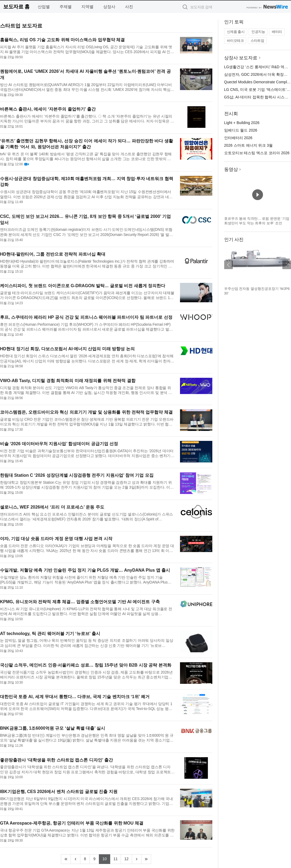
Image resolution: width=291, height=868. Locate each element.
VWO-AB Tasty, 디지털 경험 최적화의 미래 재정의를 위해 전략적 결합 (68, 381)
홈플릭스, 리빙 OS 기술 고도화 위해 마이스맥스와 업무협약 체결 (62, 40)
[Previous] (75, 859)
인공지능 (258, 32)
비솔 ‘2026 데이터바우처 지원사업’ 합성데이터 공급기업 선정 (59, 444)
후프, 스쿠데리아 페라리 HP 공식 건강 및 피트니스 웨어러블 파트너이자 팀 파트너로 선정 (86, 317)
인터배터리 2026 (238, 138)
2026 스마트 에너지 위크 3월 (249, 145)
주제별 (66, 7)
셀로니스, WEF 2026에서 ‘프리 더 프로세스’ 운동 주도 (52, 507)
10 (106, 858)
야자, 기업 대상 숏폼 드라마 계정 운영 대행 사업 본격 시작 (56, 539)
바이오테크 (235, 41)
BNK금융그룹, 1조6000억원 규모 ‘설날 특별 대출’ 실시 (53, 728)
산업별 (44, 7)
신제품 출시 (236, 32)
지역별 (87, 7)
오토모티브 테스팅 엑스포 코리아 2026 (257, 153)
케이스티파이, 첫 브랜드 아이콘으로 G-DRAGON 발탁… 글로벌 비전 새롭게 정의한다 (83, 286)
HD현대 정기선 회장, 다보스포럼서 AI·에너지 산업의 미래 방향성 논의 (67, 349)
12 (128, 858)
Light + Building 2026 (242, 123)
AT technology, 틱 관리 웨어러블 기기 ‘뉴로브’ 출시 (50, 634)
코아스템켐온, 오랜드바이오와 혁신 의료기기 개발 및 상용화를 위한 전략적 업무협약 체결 (86, 412)
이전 (228, 265)
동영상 (231, 169)
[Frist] (66, 859)
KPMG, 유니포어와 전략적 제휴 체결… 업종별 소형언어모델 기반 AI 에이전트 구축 (80, 602)
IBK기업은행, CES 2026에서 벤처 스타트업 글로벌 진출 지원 (59, 792)
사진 (129, 7)
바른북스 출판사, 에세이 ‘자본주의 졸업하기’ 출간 (48, 109)
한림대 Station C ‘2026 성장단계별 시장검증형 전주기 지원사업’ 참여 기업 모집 (77, 475)
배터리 (277, 32)
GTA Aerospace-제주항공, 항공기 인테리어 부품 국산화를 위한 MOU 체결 (72, 823)
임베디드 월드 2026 (241, 130)
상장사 (109, 7)
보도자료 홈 (16, 7)
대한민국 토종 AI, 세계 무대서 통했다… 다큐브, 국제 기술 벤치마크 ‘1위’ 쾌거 (75, 697)
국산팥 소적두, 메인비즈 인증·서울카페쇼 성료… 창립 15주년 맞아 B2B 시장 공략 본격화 (86, 665)
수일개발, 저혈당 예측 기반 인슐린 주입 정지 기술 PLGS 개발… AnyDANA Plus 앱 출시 (85, 570)
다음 (287, 265)
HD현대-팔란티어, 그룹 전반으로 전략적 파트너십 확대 (53, 254)
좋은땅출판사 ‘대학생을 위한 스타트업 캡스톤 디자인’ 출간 (56, 760)
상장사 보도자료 (241, 58)
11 (117, 858)
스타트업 (257, 41)
